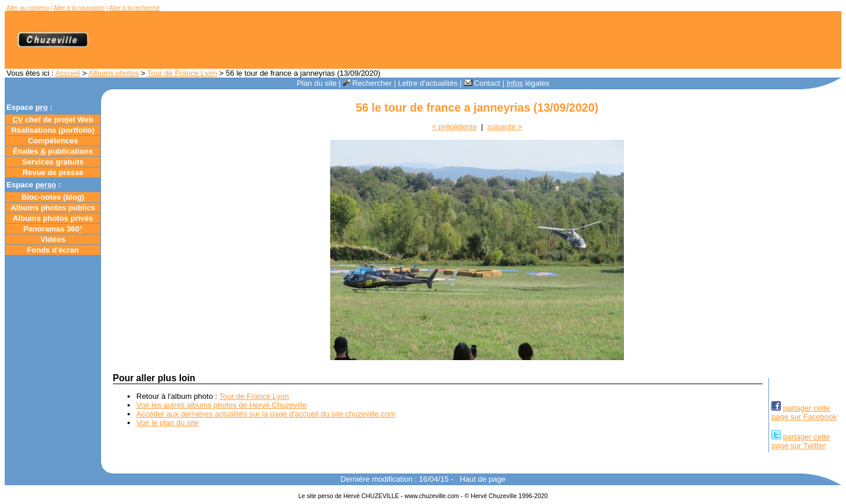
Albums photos (113, 73)
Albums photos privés (53, 218)
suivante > (505, 127)
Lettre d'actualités (428, 83)
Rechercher (367, 83)
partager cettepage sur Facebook (804, 412)
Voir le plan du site (167, 423)
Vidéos (53, 239)
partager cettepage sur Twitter (801, 441)
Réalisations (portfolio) (53, 130)
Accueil (68, 73)
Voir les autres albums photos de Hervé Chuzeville (221, 405)
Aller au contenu (28, 8)
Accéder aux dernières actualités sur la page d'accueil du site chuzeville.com (266, 414)
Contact (482, 83)
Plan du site (317, 83)
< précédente (454, 127)
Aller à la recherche (135, 8)
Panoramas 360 (53, 229)
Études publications (53, 151)
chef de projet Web (53, 120)
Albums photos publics (53, 208)
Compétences (53, 141)
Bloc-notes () (53, 197)
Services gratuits (53, 162)
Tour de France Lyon (182, 73)
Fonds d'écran (53, 250)
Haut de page (482, 479)
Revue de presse (53, 172)
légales (528, 83)
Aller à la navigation (79, 8)
